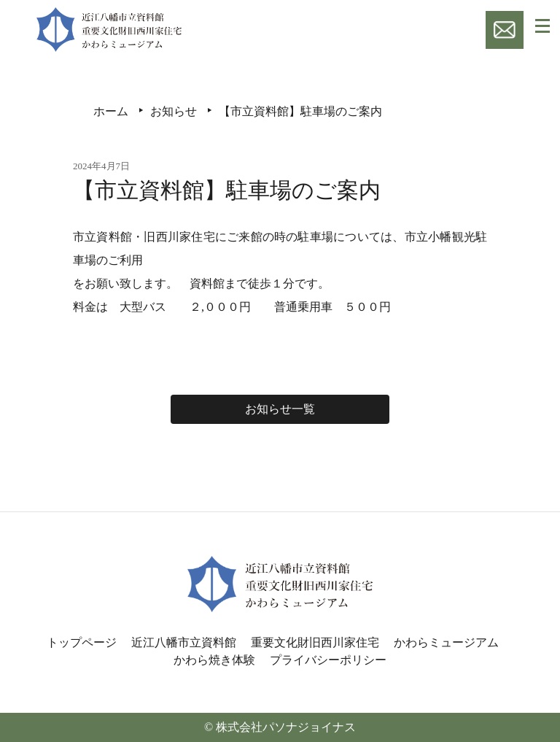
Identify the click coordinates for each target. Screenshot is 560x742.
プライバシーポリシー (328, 660)
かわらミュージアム (446, 642)
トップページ (82, 642)
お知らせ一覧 (280, 409)
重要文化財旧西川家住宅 (315, 642)
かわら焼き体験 (214, 660)
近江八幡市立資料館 (184, 642)
